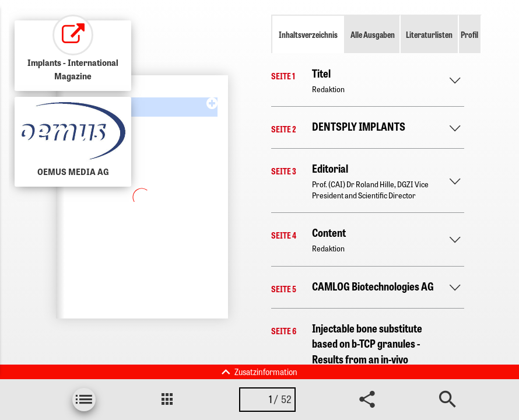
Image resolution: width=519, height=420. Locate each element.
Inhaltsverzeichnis (308, 34)
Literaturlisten (429, 34)
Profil (469, 34)
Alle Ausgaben (373, 34)
